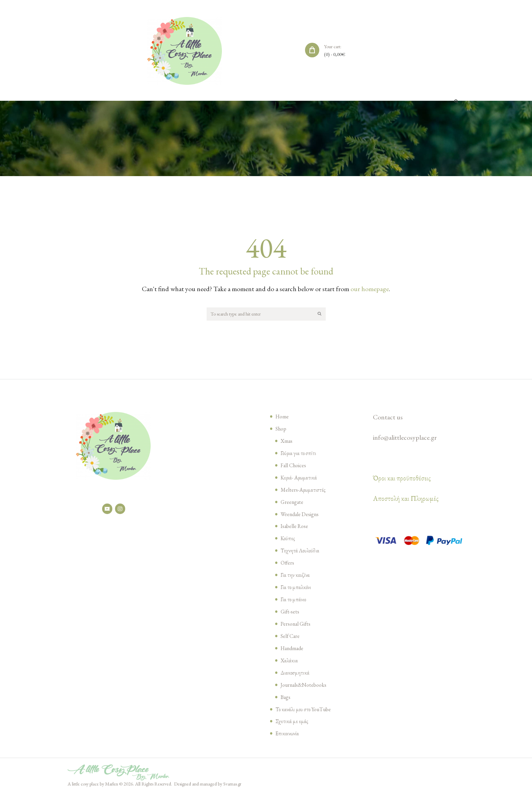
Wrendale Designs (302, 515)
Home (283, 417)
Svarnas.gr (232, 785)
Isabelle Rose (296, 527)
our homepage (370, 289)
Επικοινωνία (288, 734)
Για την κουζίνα (296, 576)
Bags (286, 698)
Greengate (293, 503)
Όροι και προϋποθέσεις (402, 479)
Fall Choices (295, 466)
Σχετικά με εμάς (292, 722)
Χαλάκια (290, 661)
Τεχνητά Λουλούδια (301, 551)
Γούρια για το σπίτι (299, 454)
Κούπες (288, 539)
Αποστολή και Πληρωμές (406, 499)
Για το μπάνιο (294, 600)
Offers (288, 564)
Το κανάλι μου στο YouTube (305, 710)
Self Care (291, 637)
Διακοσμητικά (296, 674)
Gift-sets (291, 612)
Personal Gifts (297, 625)
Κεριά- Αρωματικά (300, 478)
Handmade (293, 649)
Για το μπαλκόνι (297, 588)
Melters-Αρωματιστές (304, 491)
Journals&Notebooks (306, 686)
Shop (282, 430)
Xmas (287, 442)
